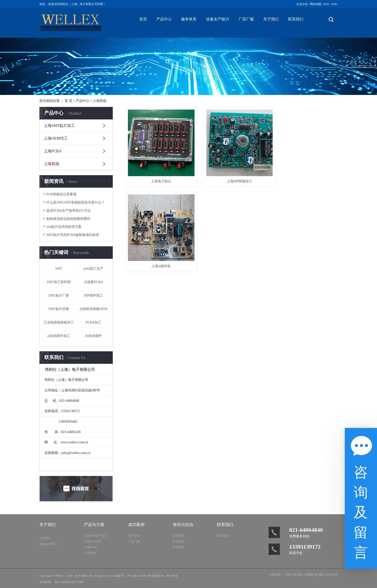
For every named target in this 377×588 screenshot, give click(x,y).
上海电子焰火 (158, 176)
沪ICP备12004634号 (139, 576)
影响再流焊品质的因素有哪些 (68, 219)
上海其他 (100, 101)
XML (334, 4)
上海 (287, 575)
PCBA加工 (93, 322)
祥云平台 (172, 576)
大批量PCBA (93, 282)
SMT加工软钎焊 (59, 282)
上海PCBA (53, 151)
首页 (143, 19)
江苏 (294, 575)
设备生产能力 (218, 19)
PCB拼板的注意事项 (61, 194)
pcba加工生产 (94, 269)
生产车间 (134, 536)
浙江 (300, 575)
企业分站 (302, 4)
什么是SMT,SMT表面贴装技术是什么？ (75, 202)
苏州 (335, 575)
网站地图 (316, 4)
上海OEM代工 (56, 138)
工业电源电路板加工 (59, 322)
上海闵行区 (311, 575)
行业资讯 (178, 541)
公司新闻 (178, 536)
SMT (59, 269)
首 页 (69, 101)
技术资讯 (178, 547)
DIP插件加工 (93, 295)
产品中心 (164, 19)
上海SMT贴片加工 (59, 126)
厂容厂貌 (246, 19)
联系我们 (296, 19)
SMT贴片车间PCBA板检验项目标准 (73, 235)
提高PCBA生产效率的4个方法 (69, 211)
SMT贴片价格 (59, 309)
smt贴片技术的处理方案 (64, 227)
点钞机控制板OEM (93, 309)
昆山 (322, 575)
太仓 (328, 575)
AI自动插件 (93, 336)
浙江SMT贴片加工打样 (69, 582)
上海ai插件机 (304, 176)
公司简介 (45, 538)
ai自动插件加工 (59, 336)
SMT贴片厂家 (59, 295)
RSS (326, 4)
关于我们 (271, 19)
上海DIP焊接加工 (231, 176)
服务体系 (189, 19)
